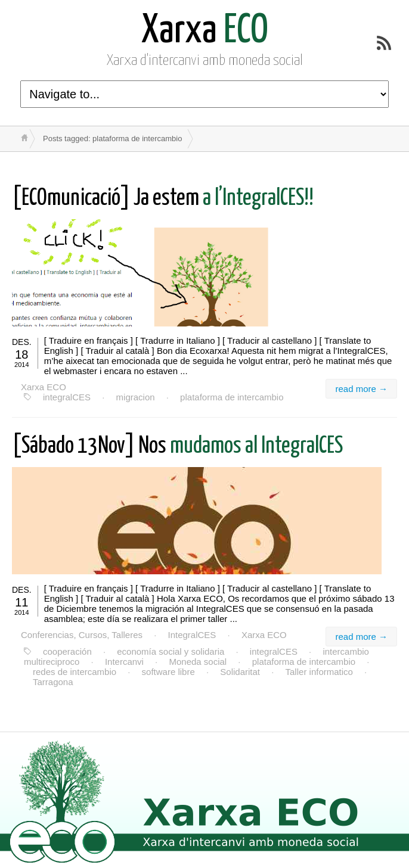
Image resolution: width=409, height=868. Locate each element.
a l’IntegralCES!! (163, 199)
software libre (168, 672)
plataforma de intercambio (232, 397)
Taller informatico (319, 672)
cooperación (67, 651)
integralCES (67, 397)
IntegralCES (192, 635)
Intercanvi (124, 662)
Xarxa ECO (44, 387)
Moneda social (198, 662)
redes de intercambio (75, 672)
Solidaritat (240, 672)
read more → (361, 389)
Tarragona (53, 682)
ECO (205, 31)
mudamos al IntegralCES (177, 447)
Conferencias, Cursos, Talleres (82, 635)
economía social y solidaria (171, 651)
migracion (136, 397)
